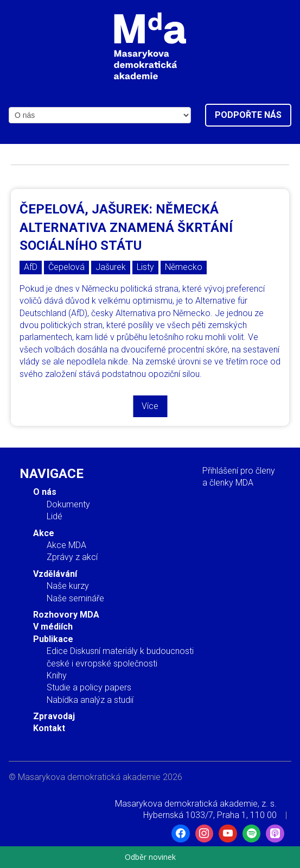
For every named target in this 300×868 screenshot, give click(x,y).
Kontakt (49, 728)
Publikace (53, 639)
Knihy (57, 675)
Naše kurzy (68, 586)
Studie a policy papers (89, 687)
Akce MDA (66, 545)
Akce (44, 533)
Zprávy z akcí (72, 557)
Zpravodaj (54, 716)
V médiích (53, 627)
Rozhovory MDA (66, 615)
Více (150, 406)
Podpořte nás (248, 115)
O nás (45, 492)
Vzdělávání (55, 574)
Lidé (55, 516)
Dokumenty (68, 504)
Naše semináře (75, 598)
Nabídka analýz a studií (90, 700)
